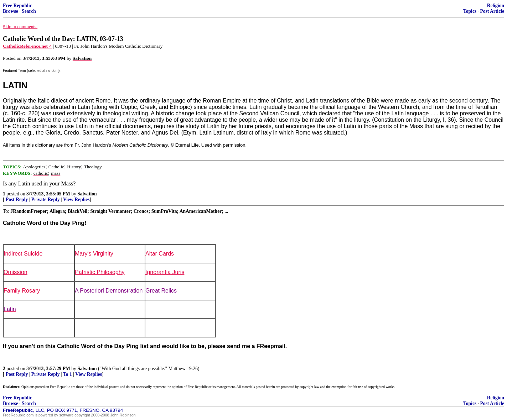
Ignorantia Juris (165, 272)
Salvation (87, 194)
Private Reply (46, 199)
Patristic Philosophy (100, 272)
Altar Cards (160, 254)
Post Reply (17, 199)
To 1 (68, 374)
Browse (11, 11)
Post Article (492, 11)
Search (29, 11)
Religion (496, 6)
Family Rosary (22, 291)
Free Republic (17, 6)
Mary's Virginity (94, 254)
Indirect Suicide (23, 254)
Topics (470, 11)
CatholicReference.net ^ (27, 46)
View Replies (76, 199)
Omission (15, 272)
